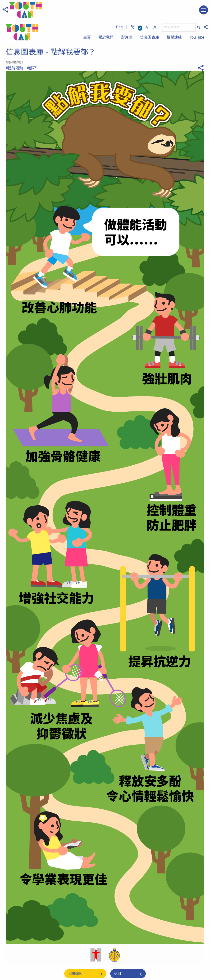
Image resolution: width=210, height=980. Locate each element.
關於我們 (106, 37)
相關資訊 (75, 974)
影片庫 (127, 37)
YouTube (197, 37)
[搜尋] (179, 27)
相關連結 (174, 37)
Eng (119, 27)
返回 (118, 974)
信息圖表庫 (150, 37)
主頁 (87, 37)
